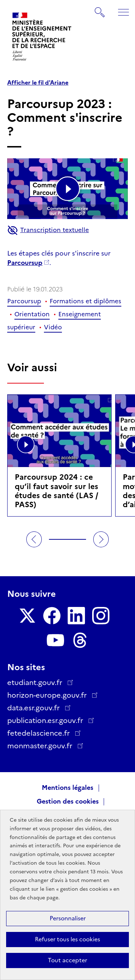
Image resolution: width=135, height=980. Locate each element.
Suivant (101, 539)
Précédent (34, 539)
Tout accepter (67, 960)
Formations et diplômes (85, 301)
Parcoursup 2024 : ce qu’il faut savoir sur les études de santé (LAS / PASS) (57, 491)
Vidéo (53, 327)
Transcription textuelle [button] (48, 230)
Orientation (32, 314)
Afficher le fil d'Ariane (38, 83)
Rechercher (100, 9)
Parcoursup (25, 263)
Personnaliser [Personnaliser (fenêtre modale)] (68, 918)
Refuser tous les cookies (67, 939)
